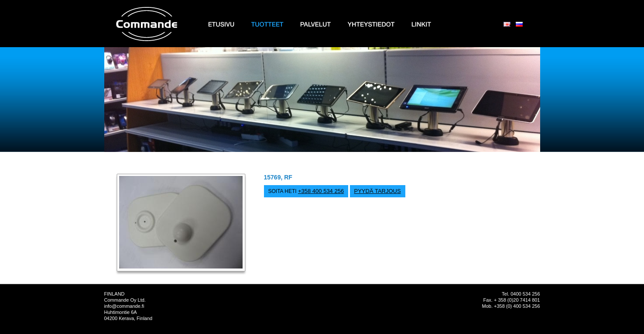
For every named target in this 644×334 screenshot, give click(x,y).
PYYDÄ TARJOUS (378, 191)
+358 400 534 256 (321, 191)
